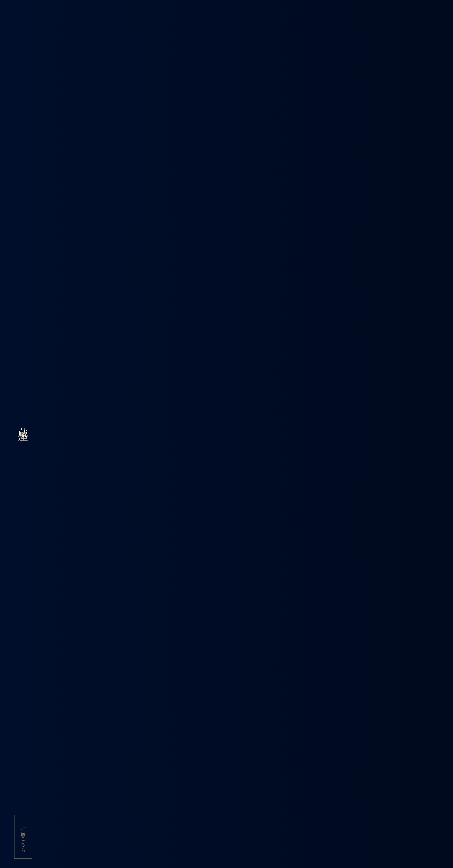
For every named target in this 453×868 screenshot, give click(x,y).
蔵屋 (23, 424)
